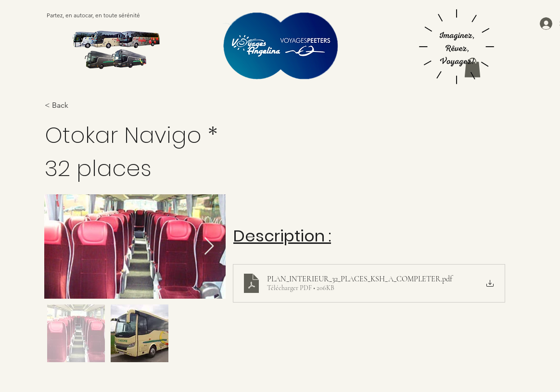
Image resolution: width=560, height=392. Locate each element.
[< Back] (94, 106)
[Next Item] (209, 247)
